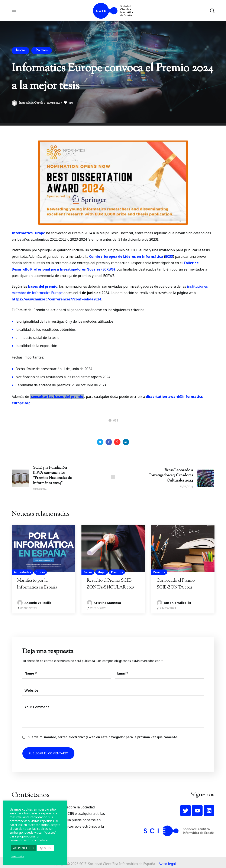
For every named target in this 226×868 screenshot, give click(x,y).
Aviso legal (167, 864)
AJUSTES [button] (46, 848)
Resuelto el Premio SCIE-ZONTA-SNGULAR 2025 (111, 584)
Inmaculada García (31, 103)
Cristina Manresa (108, 603)
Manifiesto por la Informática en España (37, 584)
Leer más (17, 856)
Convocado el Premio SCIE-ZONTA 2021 (176, 584)
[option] (43, 569)
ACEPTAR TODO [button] (23, 848)
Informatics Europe (28, 233)
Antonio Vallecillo (38, 603)
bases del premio (43, 286)
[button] (212, 11)
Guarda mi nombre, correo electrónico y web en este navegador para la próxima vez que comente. (103, 737)
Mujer (102, 572)
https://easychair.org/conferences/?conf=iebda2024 (56, 299)
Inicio (20, 50)
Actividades (22, 572)
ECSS (169, 256)
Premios (42, 50)
